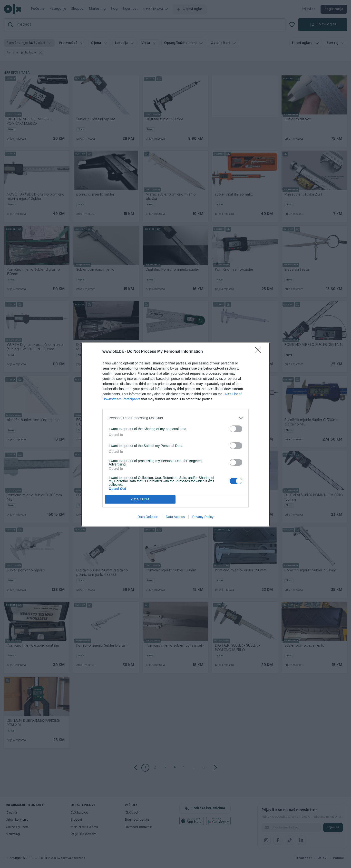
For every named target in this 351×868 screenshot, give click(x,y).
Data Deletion (148, 517)
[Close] (260, 352)
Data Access (175, 517)
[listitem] (175, 418)
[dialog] (175, 434)
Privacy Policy (203, 517)
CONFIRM (140, 499)
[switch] (236, 429)
